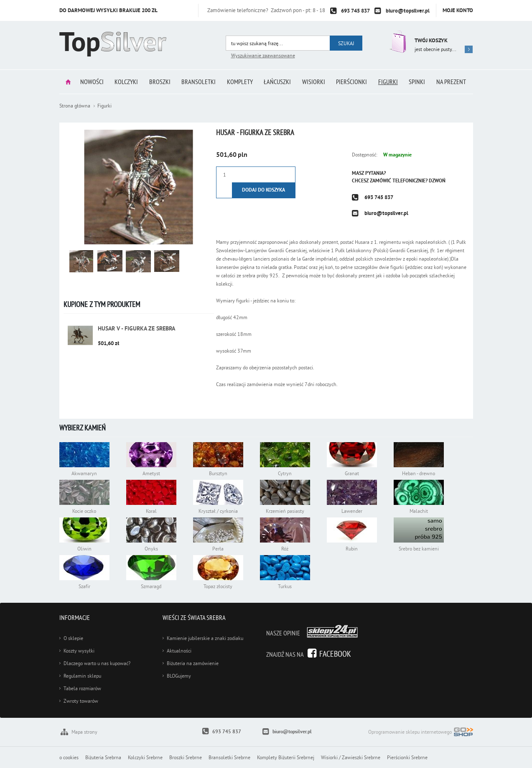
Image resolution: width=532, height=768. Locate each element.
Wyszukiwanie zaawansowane (263, 55)
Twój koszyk (431, 40)
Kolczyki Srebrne (145, 757)
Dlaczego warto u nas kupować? (97, 663)
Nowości (91, 82)
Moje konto (458, 10)
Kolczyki (126, 82)
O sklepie (73, 638)
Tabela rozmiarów (82, 688)
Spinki (418, 82)
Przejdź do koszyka (397, 42)
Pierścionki (352, 82)
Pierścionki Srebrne (407, 757)
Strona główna (67, 82)
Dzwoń (437, 181)
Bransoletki (199, 82)
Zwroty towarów (81, 701)
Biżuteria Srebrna (103, 757)
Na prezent (452, 82)
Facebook (335, 654)
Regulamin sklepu (82, 676)
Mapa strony (84, 732)
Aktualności (179, 651)
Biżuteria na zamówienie (193, 663)
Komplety (240, 82)
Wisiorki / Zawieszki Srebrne (351, 757)
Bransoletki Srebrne (229, 757)
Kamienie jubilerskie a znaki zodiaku (205, 638)
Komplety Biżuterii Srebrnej (286, 757)
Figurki (389, 82)
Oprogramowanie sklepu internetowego (421, 733)
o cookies (69, 757)
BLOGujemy (179, 676)
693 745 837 (355, 11)
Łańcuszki (278, 82)
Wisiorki (314, 82)
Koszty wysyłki (79, 651)
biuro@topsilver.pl (408, 11)
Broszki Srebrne (186, 757)
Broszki (159, 82)
